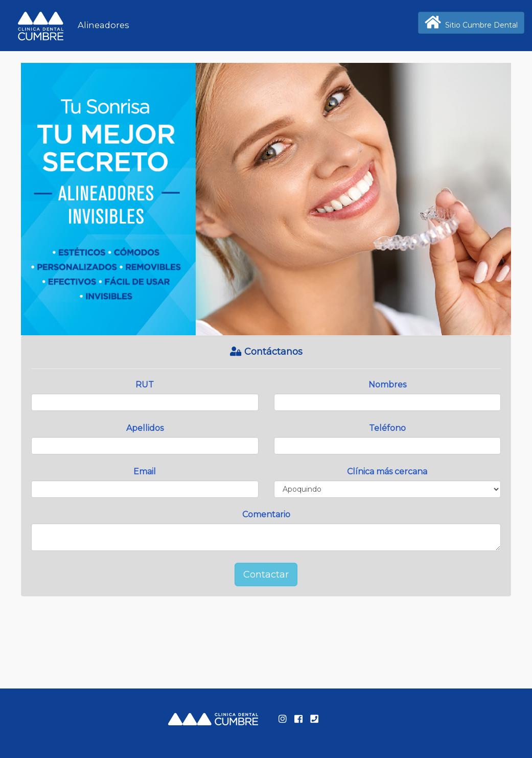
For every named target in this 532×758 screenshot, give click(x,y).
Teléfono (387, 428)
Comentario (266, 514)
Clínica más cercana (387, 472)
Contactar (266, 575)
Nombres (387, 385)
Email (145, 472)
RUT (145, 385)
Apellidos (145, 428)
